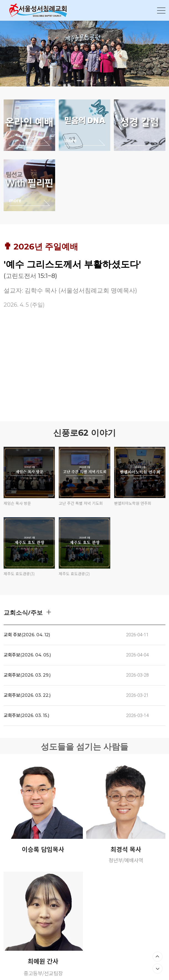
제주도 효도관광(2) (74, 574)
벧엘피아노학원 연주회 (133, 503)
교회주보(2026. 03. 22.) (27, 695)
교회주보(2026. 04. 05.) (27, 655)
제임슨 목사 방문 (17, 503)
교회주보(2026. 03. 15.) (26, 715)
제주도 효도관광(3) (19, 574)
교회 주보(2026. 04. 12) (27, 635)
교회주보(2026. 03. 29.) (27, 675)
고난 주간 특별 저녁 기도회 (81, 503)
